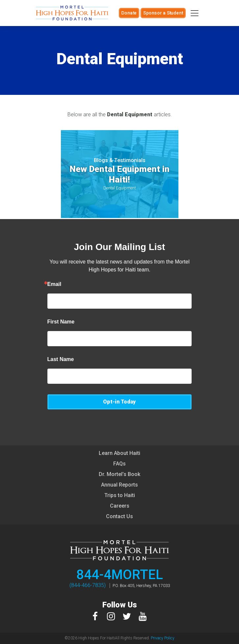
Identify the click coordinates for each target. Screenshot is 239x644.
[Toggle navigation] (195, 13)
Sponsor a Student (163, 13)
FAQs (119, 464)
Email (54, 284)
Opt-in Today (119, 402)
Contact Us (119, 516)
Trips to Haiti (120, 495)
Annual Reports (119, 485)
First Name (61, 322)
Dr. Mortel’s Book (119, 474)
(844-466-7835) (88, 585)
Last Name (61, 359)
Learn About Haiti (119, 453)
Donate (129, 13)
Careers (120, 506)
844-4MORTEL (120, 575)
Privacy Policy (163, 638)
